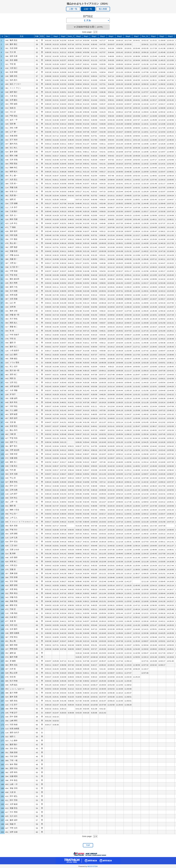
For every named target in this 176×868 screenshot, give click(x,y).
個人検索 (103, 9)
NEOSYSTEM (93, 866)
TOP (88, 845)
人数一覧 (73, 9)
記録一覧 (88, 9)
